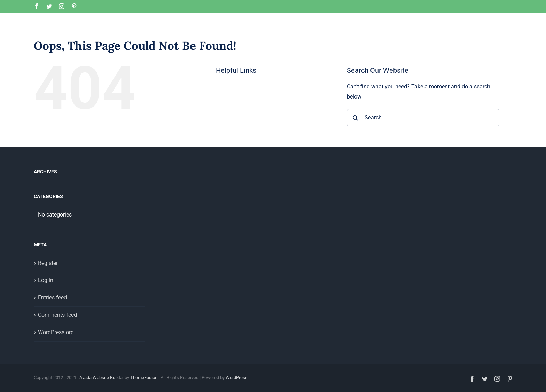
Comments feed (57, 348)
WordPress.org (56, 365)
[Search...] (423, 150)
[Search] (356, 150)
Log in (46, 313)
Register (48, 296)
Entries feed (52, 330)
